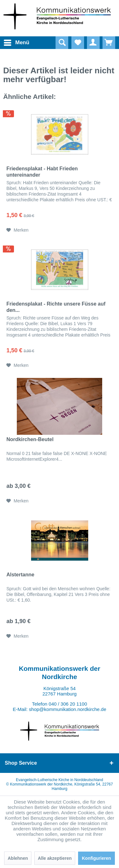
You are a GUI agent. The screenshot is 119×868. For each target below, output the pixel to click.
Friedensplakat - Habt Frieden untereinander (42, 172)
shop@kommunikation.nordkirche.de (68, 709)
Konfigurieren (96, 858)
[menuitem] (9, 43)
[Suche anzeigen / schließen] (62, 43)
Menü (11, 42)
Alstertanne (20, 575)
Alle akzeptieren (55, 858)
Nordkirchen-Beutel (30, 439)
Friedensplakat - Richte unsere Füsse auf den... (56, 307)
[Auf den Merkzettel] (17, 230)
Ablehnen (18, 858)
